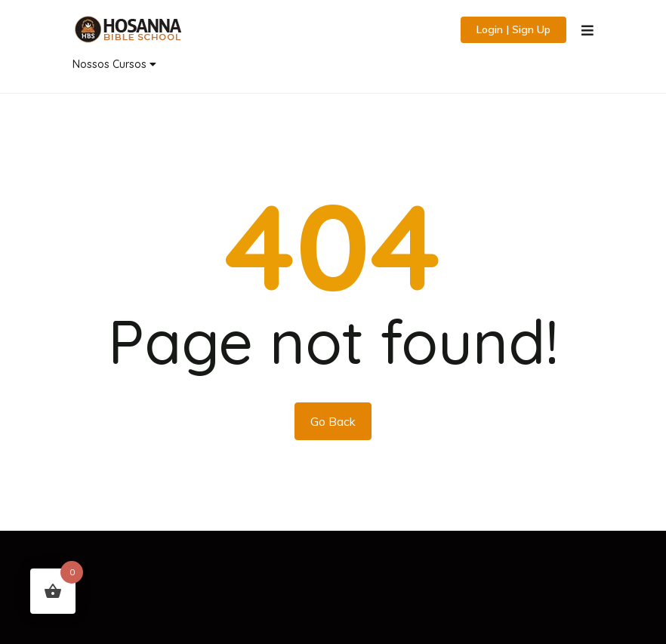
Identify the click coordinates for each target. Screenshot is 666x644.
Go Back (333, 421)
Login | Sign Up (513, 29)
